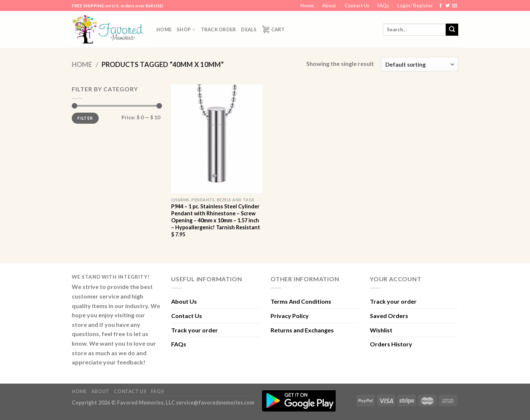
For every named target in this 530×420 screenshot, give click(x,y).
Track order (219, 29)
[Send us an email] (455, 6)
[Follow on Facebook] (441, 6)
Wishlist (381, 330)
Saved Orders (389, 316)
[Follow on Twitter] (448, 6)
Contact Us (357, 6)
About (329, 6)
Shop (186, 30)
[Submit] (452, 30)
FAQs (383, 6)
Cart (273, 29)
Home (307, 6)
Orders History (391, 344)
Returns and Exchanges (302, 330)
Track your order (195, 330)
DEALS (249, 29)
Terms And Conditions (301, 301)
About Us (184, 301)
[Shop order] (420, 64)
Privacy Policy (290, 316)
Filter (85, 118)
